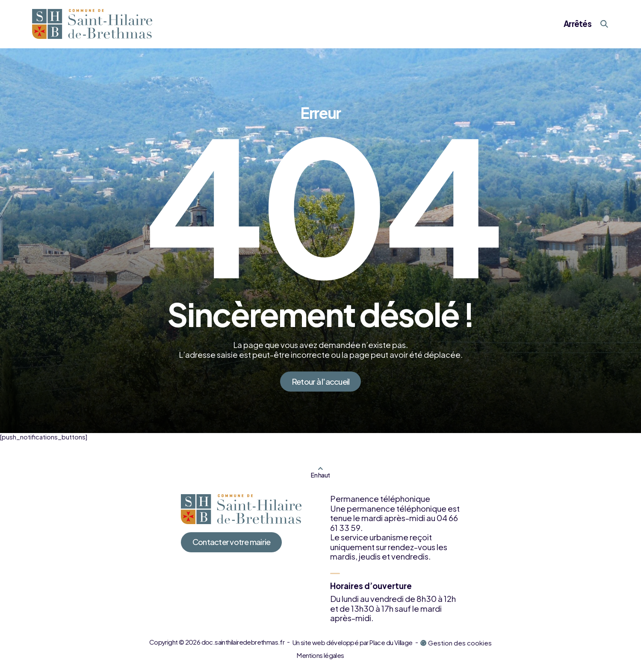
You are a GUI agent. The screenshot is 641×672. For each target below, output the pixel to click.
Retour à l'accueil (321, 382)
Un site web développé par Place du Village (353, 642)
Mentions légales (320, 655)
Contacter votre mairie (232, 542)
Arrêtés (577, 24)
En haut (320, 475)
